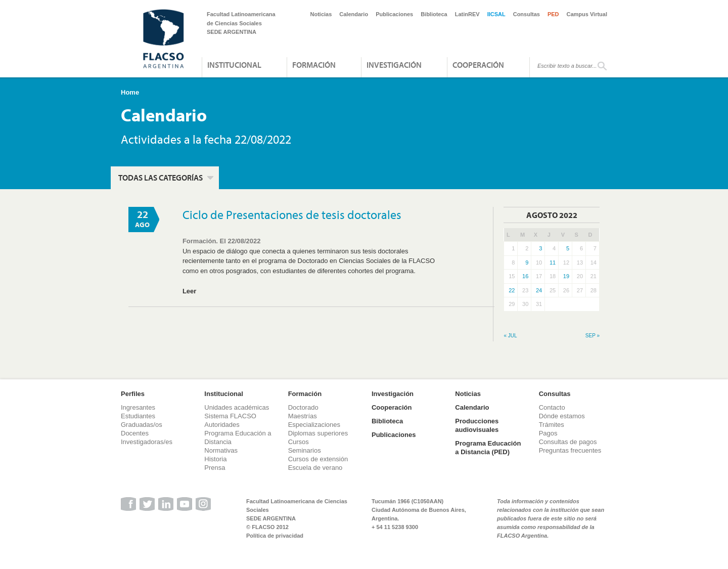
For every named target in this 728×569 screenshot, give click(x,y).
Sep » (593, 336)
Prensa (215, 468)
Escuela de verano (315, 468)
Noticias (321, 14)
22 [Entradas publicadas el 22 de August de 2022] (512, 290)
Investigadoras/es (147, 442)
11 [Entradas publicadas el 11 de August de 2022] (553, 262)
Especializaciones (314, 425)
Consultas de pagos (568, 442)
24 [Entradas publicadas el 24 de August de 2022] (539, 290)
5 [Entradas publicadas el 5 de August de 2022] (568, 248)
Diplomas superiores (318, 433)
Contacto (552, 407)
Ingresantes (138, 407)
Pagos (548, 433)
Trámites (552, 425)
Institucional (234, 65)
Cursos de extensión (318, 459)
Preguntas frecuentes (570, 450)
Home (130, 92)
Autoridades (222, 425)
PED (553, 14)
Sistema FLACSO (230, 416)
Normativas (221, 450)
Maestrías (303, 416)
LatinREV (467, 14)
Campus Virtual (587, 14)
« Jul (510, 336)
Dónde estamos (562, 416)
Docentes (135, 433)
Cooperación (478, 65)
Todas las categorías (161, 178)
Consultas (527, 14)
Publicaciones (394, 14)
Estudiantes (138, 416)
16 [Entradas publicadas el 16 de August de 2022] (525, 276)
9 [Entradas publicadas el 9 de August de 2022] (527, 262)
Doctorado (303, 407)
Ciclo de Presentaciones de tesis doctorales (292, 214)
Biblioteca (434, 14)
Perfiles (133, 394)
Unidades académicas (237, 407)
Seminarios (305, 450)
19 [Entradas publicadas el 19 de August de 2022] (566, 276)
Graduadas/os (142, 425)
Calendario (354, 14)
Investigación (394, 65)
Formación (314, 65)
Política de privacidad (275, 536)
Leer (189, 291)
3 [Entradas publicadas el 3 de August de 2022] (540, 248)
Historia (215, 459)
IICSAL (496, 14)
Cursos (299, 442)
